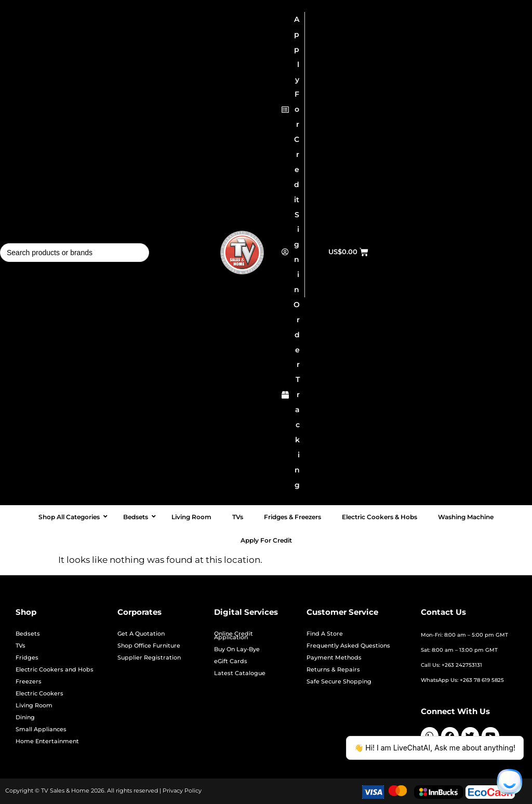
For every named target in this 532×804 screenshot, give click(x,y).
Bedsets (28, 634)
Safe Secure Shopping (339, 682)
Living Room (34, 706)
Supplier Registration (149, 658)
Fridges (27, 658)
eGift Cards (231, 661)
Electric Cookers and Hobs (55, 670)
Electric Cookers (39, 694)
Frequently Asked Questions (348, 646)
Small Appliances (41, 729)
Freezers (29, 682)
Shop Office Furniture (149, 646)
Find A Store (325, 634)
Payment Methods (334, 658)
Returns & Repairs (333, 670)
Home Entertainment (47, 741)
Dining (25, 717)
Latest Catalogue (240, 673)
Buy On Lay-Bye (237, 649)
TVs (21, 646)
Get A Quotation (141, 634)
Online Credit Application (234, 636)
